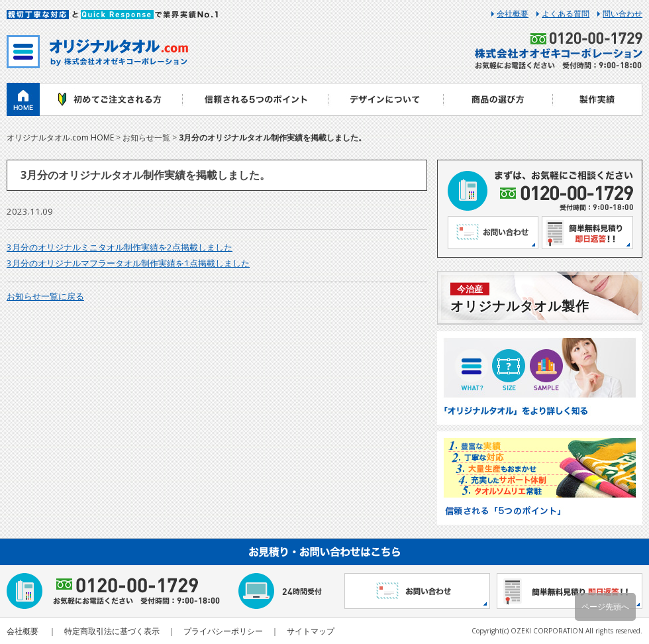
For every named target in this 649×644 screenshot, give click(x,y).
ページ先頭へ (605, 607)
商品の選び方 (498, 99)
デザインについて (386, 99)
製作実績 (598, 99)
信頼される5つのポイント (255, 99)
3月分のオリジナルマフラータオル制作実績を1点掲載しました (128, 263)
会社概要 (513, 14)
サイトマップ (311, 631)
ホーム (23, 99)
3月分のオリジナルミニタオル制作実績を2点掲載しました (120, 247)
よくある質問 (566, 14)
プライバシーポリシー (223, 631)
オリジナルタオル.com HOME (60, 137)
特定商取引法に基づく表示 (112, 631)
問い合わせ (623, 14)
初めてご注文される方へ (111, 99)
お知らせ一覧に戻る (45, 296)
